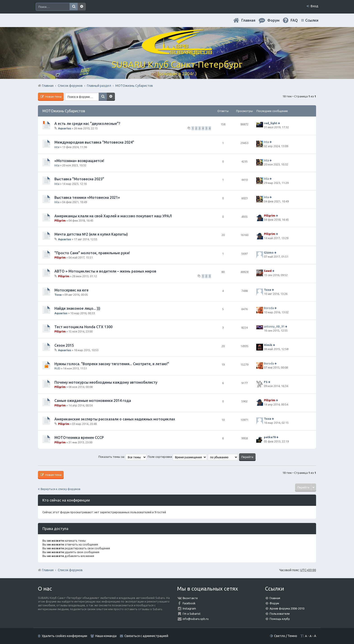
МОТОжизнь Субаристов (64, 111)
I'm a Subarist (192, 614)
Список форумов (70, 570)
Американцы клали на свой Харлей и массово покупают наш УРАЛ (113, 216)
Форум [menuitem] (273, 20)
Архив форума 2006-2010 (287, 608)
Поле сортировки (177, 457)
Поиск (74, 7)
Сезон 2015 (64, 345)
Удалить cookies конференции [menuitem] (64, 636)
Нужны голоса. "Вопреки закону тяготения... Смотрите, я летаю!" (112, 364)
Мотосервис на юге (71, 290)
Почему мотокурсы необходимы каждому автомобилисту (106, 382)
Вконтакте (190, 598)
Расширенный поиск (82, 7)
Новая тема (53, 96)
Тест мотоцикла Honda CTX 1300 (83, 327)
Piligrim (60, 220)
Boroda (269, 308)
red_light (271, 123)
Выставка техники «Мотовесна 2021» (87, 197)
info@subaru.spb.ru (196, 619)
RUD (57, 368)
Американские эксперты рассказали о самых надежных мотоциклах (115, 419)
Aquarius (65, 128)
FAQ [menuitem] (294, 20)
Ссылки (312, 20)
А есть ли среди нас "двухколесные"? (87, 124)
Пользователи (280, 614)
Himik (268, 345)
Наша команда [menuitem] (106, 636)
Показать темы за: (122, 457)
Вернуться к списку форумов (61, 489)
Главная (248, 20)
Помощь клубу (280, 619)
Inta (57, 147)
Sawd (268, 271)
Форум (274, 603)
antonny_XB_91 (274, 326)
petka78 (270, 437)
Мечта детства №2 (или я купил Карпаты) (91, 234)
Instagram (189, 608)
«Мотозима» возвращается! (79, 161)
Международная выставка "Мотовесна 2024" (94, 142)
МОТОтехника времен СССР (79, 438)
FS (266, 382)
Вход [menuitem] (314, 6)
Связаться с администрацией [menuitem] (146, 636)
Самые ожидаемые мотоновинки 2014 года (93, 401)
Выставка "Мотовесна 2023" (79, 179)
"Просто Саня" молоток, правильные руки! (92, 253)
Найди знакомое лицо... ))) (77, 308)
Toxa (58, 295)
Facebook (189, 603)
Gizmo (269, 252)
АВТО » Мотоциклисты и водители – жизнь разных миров (105, 271)
